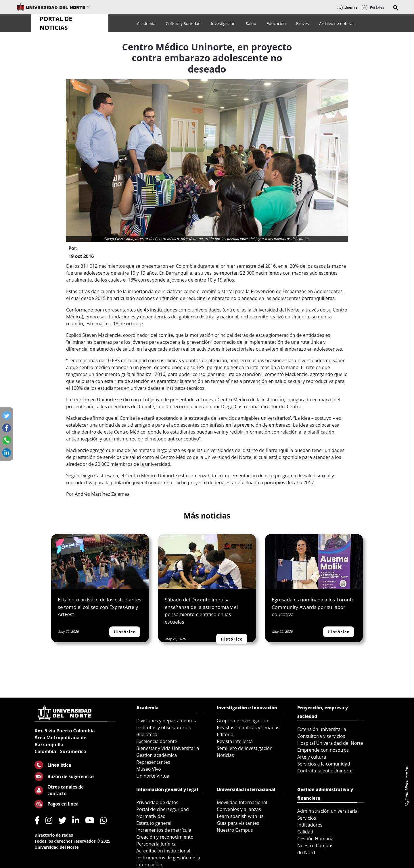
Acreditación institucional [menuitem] (163, 851)
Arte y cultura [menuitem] (312, 757)
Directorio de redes (54, 835)
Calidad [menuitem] (305, 832)
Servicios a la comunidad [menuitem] (324, 764)
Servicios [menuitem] (307, 818)
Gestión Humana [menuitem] (315, 839)
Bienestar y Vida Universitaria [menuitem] (168, 748)
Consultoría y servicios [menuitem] (321, 736)
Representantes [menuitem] (153, 762)
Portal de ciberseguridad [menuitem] (163, 809)
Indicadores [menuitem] (310, 825)
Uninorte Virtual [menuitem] (153, 776)
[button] (396, 7)
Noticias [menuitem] (225, 755)
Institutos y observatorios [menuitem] (163, 728)
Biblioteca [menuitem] (147, 734)
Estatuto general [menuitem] (154, 823)
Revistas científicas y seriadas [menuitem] (248, 728)
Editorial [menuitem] (226, 734)
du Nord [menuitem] (306, 852)
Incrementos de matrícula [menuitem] (164, 830)
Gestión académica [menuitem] (157, 755)
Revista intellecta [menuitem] (235, 741)
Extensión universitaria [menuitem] (322, 729)
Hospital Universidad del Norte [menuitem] (330, 743)
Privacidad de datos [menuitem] (157, 802)
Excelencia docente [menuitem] (157, 741)
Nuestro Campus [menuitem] (235, 830)
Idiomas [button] (347, 7)
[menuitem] (146, 23)
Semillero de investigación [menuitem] (245, 748)
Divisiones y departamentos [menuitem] (166, 721)
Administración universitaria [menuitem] (327, 811)
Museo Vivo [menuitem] (149, 769)
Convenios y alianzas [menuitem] (239, 809)
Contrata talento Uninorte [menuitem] (325, 771)
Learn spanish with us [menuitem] (240, 816)
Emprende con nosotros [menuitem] (323, 750)
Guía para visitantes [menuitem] (238, 823)
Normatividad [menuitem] (151, 816)
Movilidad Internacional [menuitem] (242, 802)
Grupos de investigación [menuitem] (243, 721)
